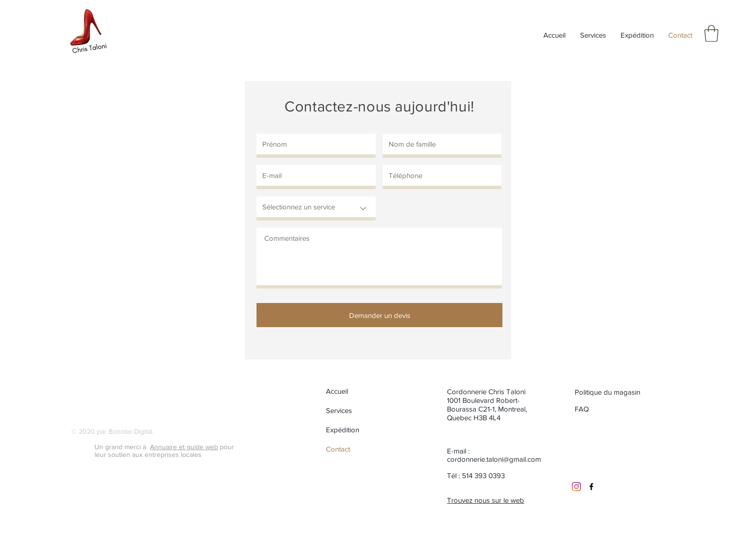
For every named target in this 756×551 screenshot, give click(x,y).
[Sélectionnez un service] (316, 208)
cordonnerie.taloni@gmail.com (494, 459)
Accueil (337, 391)
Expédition (343, 430)
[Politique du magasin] (609, 392)
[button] (711, 34)
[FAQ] (583, 409)
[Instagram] (576, 487)
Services (339, 410)
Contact (338, 449)
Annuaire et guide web (184, 447)
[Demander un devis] (379, 315)
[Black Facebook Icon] (591, 487)
